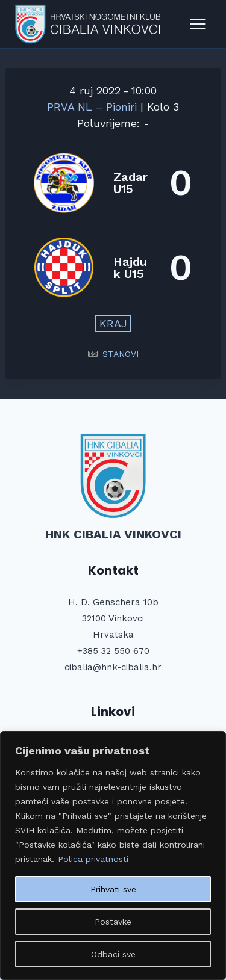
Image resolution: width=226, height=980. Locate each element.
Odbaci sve (113, 954)
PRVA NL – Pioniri (94, 107)
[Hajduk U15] (113, 267)
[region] (113, 855)
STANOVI (121, 354)
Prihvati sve (113, 889)
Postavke (113, 922)
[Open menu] (197, 24)
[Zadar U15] (113, 183)
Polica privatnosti (93, 859)
